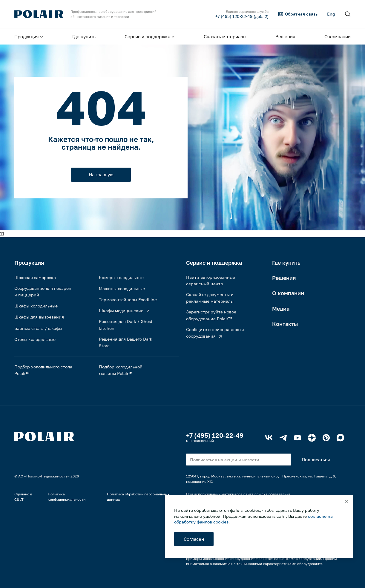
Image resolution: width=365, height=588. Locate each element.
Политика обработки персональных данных (138, 497)
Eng (331, 14)
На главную (101, 174)
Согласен (194, 539)
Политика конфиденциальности (67, 497)
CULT (19, 499)
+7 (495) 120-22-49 (215, 435)
